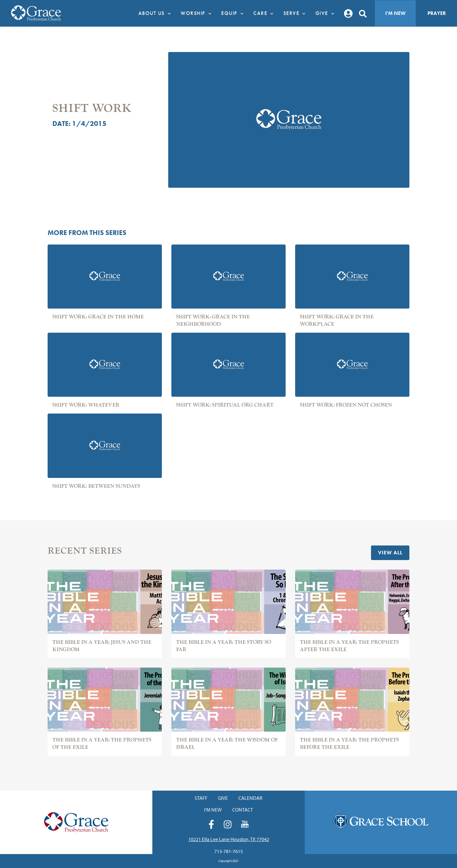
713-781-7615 (228, 851)
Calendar (250, 798)
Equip (234, 13)
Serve (296, 13)
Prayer (437, 13)
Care (265, 13)
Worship (198, 13)
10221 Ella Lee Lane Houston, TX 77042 (229, 839)
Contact (243, 810)
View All (390, 553)
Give (327, 13)
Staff (201, 798)
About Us (156, 13)
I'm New (395, 13)
